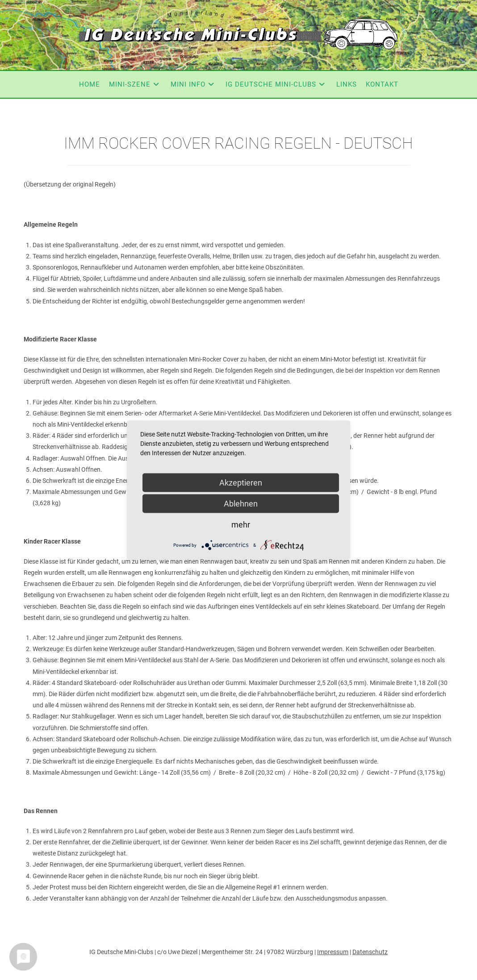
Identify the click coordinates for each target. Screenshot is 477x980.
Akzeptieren (241, 483)
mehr (241, 525)
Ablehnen (241, 504)
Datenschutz (370, 952)
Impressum (333, 952)
